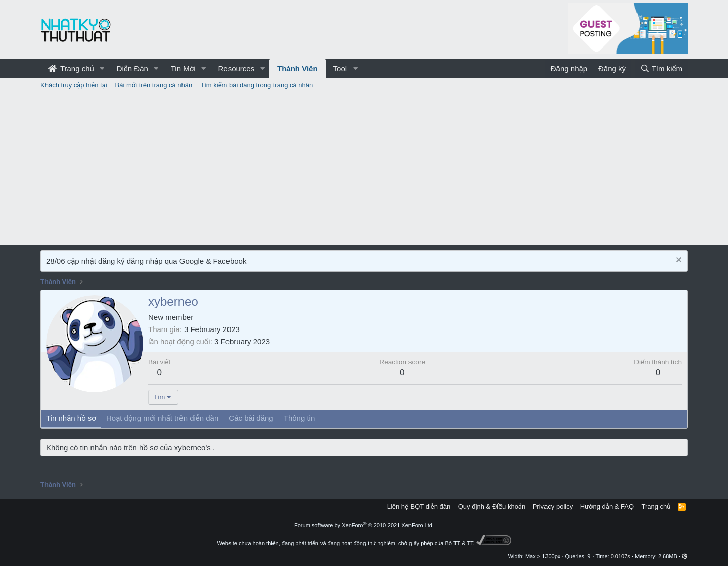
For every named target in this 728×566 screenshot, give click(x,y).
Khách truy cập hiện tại (74, 85)
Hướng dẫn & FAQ (607, 507)
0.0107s (621, 556)
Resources (236, 68)
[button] (102, 68)
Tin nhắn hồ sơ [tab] (71, 418)
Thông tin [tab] (300, 418)
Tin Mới (183, 68)
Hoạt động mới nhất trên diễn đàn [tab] (162, 418)
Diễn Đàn (132, 68)
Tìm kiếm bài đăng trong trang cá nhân (257, 85)
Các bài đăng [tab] (251, 418)
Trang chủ (71, 68)
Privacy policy (553, 507)
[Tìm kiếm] (661, 68)
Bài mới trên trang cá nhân (154, 85)
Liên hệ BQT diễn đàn (419, 507)
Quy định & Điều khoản (492, 507)
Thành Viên (298, 68)
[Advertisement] (364, 169)
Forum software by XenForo (364, 525)
